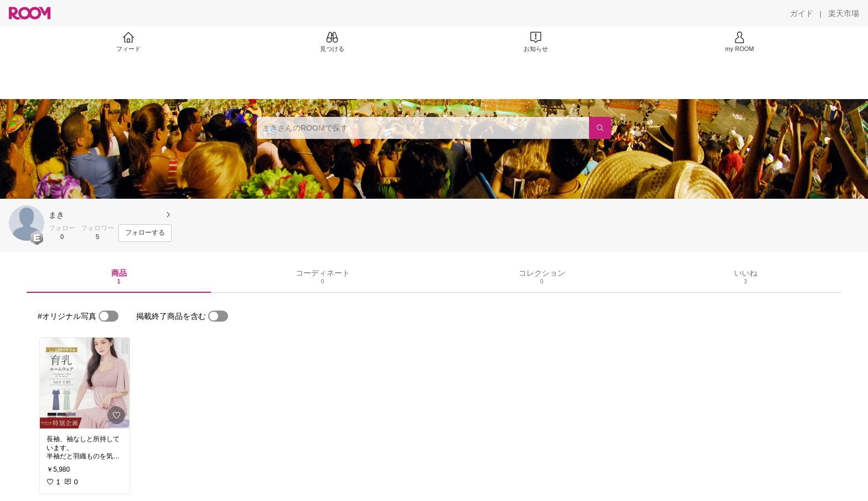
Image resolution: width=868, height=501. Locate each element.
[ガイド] (802, 13)
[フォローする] (145, 233)
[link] (85, 383)
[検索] (600, 128)
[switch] (108, 316)
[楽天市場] (844, 13)
